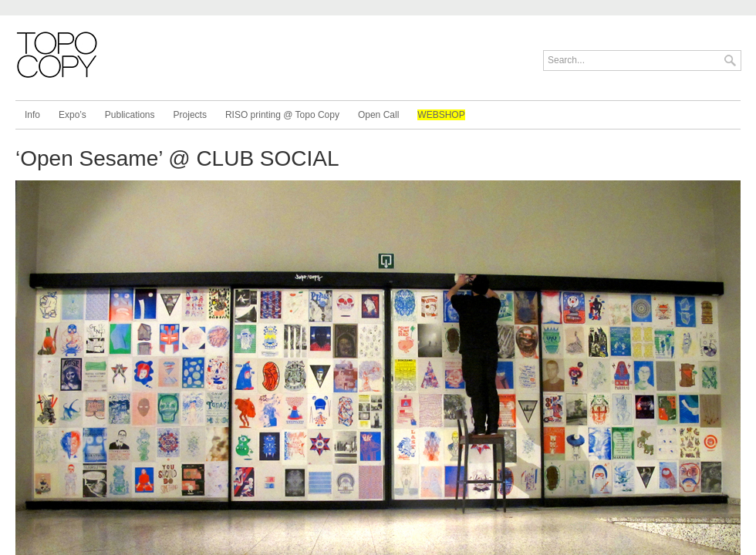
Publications (130, 115)
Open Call (378, 115)
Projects (190, 115)
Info (32, 115)
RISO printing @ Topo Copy (282, 115)
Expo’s (73, 115)
